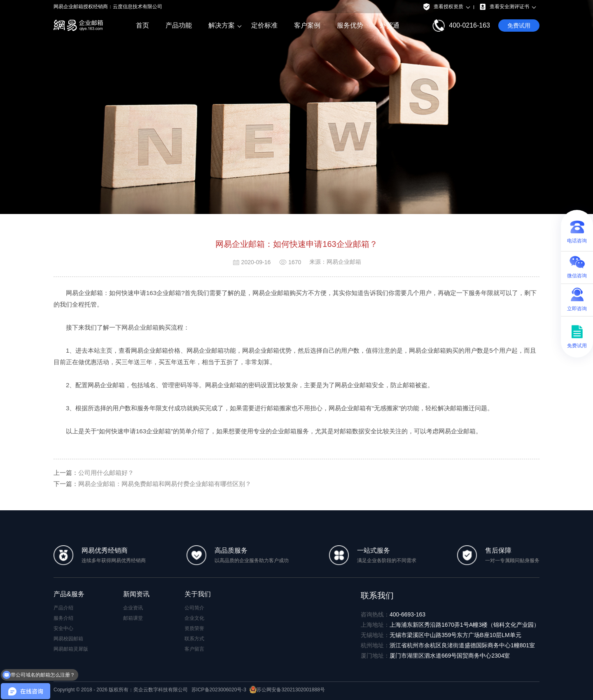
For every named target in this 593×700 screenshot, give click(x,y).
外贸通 (390, 25)
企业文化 (194, 618)
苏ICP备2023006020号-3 (219, 690)
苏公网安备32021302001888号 (287, 690)
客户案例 (307, 25)
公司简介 (194, 608)
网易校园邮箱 (68, 639)
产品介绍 (63, 608)
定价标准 (264, 25)
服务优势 (350, 25)
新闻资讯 (136, 594)
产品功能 (179, 25)
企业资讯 (133, 608)
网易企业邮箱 (140, 327)
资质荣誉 (194, 628)
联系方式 (194, 639)
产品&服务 (69, 594)
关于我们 (198, 594)
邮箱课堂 (133, 618)
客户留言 (194, 649)
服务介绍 (63, 618)
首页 (142, 25)
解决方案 (222, 26)
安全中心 (63, 628)
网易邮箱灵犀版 (71, 649)
